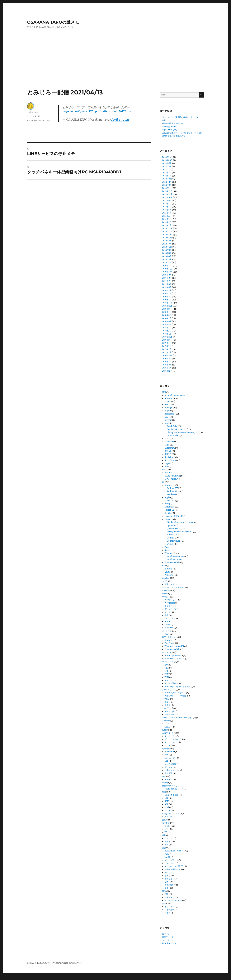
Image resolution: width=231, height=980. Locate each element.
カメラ (165, 581)
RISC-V (168, 454)
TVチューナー (171, 758)
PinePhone (170, 643)
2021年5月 (167, 213)
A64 (169, 401)
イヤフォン (169, 907)
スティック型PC (169, 618)
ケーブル (168, 838)
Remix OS (171, 494)
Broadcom (169, 414)
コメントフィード (170, 940)
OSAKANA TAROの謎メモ (53, 22)
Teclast (168, 727)
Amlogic (168, 408)
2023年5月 (167, 176)
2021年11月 (167, 194)
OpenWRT (172, 525)
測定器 (167, 842)
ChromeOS (170, 507)
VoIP (167, 671)
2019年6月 (167, 284)
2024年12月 (167, 157)
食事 (166, 888)
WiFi (167, 677)
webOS (170, 544)
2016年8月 (167, 359)
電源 (164, 891)
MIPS (167, 445)
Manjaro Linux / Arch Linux (180, 522)
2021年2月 (167, 222)
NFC (166, 798)
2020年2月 (167, 259)
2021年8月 (167, 204)
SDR (167, 804)
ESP (166, 417)
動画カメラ (169, 584)
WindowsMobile (172, 563)
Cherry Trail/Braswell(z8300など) (183, 432)
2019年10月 (167, 272)
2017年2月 (167, 352)
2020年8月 (167, 241)
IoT (164, 470)
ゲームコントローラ (173, 739)
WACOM (168, 817)
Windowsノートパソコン (176, 696)
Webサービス (170, 600)
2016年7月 (167, 362)
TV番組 (168, 857)
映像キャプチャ (171, 770)
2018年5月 (167, 324)
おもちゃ (166, 578)
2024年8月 (167, 163)
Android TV (172, 488)
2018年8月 (167, 315)
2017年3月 (167, 349)
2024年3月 (167, 166)
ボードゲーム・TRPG (174, 866)
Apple (167, 411)
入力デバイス (168, 733)
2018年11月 (167, 306)
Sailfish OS (172, 535)
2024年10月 (167, 160)
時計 (164, 776)
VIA (166, 467)
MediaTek (169, 442)
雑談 (48, 120)
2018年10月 (167, 309)
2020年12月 (167, 228)
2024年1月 (167, 169)
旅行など (168, 879)
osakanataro (33, 112)
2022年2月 (167, 185)
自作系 (167, 705)
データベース (170, 609)
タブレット (167, 652)
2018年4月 (167, 328)
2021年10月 (167, 197)
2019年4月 (167, 290)
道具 (164, 835)
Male (167, 724)
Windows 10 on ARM (174, 646)
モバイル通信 (170, 683)
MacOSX (171, 501)
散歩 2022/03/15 (170, 130)
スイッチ (168, 680)
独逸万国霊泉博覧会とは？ (174, 123)
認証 (166, 615)
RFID (167, 801)
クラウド (168, 606)
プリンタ (168, 767)
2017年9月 (167, 343)
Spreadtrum (170, 460)
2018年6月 (167, 321)
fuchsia (168, 513)
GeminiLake (173, 436)
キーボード (169, 736)
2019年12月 (167, 266)
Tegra (167, 463)
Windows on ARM (175, 556)
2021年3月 (167, 219)
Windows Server (175, 560)
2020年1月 (167, 262)
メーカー (166, 721)
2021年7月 (167, 207)
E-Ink (167, 826)
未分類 (165, 783)
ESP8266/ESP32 (172, 476)
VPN (167, 674)
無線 (164, 792)
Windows (169, 553)
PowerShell (170, 714)
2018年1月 (167, 334)
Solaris (168, 550)
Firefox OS (169, 510)
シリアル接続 (170, 764)
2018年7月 (167, 318)
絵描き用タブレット (171, 814)
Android (168, 485)
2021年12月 (167, 191)
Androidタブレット (173, 656)
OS (163, 482)
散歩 (166, 876)
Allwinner (169, 398)
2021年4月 (167, 216)
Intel (167, 423)
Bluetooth (169, 752)
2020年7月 (167, 244)
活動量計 (168, 773)
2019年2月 (167, 297)
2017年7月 (167, 346)
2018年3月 (167, 331)
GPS (166, 755)
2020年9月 (167, 238)
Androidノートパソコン (175, 693)
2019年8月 (167, 278)
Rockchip (169, 457)
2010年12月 (167, 371)
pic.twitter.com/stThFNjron (113, 111)
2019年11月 (167, 269)
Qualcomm (170, 448)
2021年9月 (167, 200)
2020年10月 (167, 235)
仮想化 (165, 730)
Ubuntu (170, 538)
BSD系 (168, 504)
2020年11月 (167, 231)
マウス (167, 745)
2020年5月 (167, 250)
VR (166, 832)
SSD (166, 634)
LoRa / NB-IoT (171, 795)
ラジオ (167, 811)
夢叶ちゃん (169, 872)
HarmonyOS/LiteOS (174, 516)
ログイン (166, 934)
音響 (164, 903)
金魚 (166, 882)
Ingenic (168, 420)
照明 (166, 845)
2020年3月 (167, 256)
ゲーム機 (166, 590)
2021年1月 (167, 225)
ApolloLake (172, 426)
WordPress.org (169, 943)
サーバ (165, 594)
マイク (167, 913)
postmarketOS (174, 529)
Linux (167, 519)
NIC (166, 668)
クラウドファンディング (173, 587)
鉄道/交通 (169, 885)
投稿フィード (168, 937)
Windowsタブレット (174, 659)
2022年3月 (167, 182)
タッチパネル (170, 742)
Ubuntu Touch (174, 541)
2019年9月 (167, 275)
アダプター (169, 897)
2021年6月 (167, 210)
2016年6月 (167, 365)
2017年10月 (167, 340)
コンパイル (169, 863)
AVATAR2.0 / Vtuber (36, 120)
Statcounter (7, 978)
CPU (164, 392)
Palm (167, 547)
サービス (166, 597)
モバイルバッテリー (173, 900)
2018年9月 (167, 312)
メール (167, 612)
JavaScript (169, 711)
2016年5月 (167, 368)
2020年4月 (167, 253)
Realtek (168, 451)
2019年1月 (167, 300)
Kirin (167, 439)
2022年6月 (167, 179)
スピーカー (169, 910)
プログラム (167, 708)
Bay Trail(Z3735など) (177, 429)
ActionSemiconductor (175, 395)
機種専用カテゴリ (170, 786)
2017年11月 (167, 337)
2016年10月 (167, 355)
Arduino (168, 473)
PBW (167, 854)
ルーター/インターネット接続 (177, 687)
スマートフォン (169, 637)
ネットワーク (168, 662)
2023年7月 (167, 173)
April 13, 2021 (120, 120)
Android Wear (173, 491)
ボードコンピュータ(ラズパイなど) (177, 718)
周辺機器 (166, 749)
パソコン (166, 699)
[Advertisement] (115, 67)
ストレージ (167, 631)
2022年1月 (167, 188)
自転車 (165, 820)
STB (164, 566)
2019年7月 (167, 281)
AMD (167, 405)
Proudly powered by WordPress (67, 963)
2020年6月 (167, 247)
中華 (166, 702)
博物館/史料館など (173, 869)
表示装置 (166, 823)
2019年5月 (167, 287)
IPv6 (167, 665)
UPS (166, 761)
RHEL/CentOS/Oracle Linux (180, 532)
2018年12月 (167, 303)
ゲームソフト (170, 860)
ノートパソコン (169, 690)
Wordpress (170, 603)
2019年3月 (167, 293)
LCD (166, 829)
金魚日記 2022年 (169, 127)
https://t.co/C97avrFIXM (78, 111)
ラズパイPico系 (171, 479)
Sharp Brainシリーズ (174, 789)
